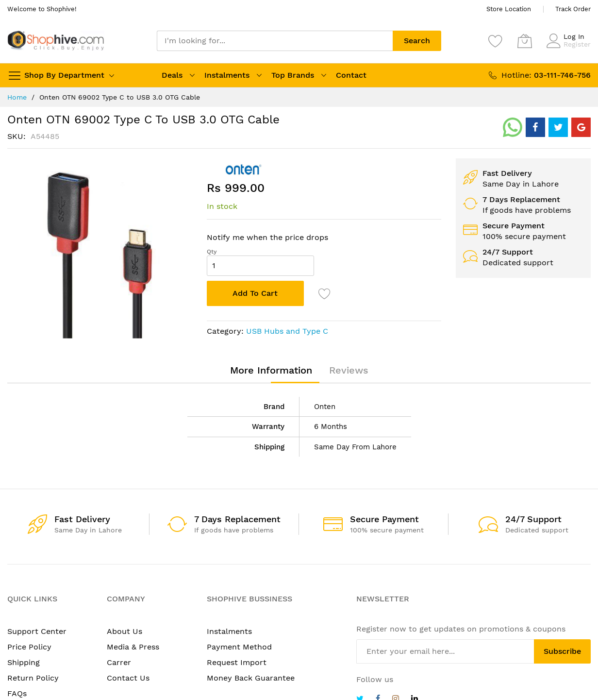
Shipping (24, 662)
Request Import (237, 662)
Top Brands (293, 75)
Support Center (37, 631)
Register (577, 44)
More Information (271, 370)
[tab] (271, 370)
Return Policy (33, 678)
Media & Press (133, 647)
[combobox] (275, 41)
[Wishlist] (496, 41)
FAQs (17, 693)
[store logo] (56, 41)
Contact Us (128, 678)
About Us (125, 631)
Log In (574, 36)
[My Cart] (525, 41)
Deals (172, 75)
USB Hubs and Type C (287, 331)
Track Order (573, 9)
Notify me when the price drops (267, 237)
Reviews (349, 370)
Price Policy (29, 647)
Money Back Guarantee (251, 678)
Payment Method (239, 647)
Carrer (119, 662)
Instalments (227, 75)
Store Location (509, 9)
